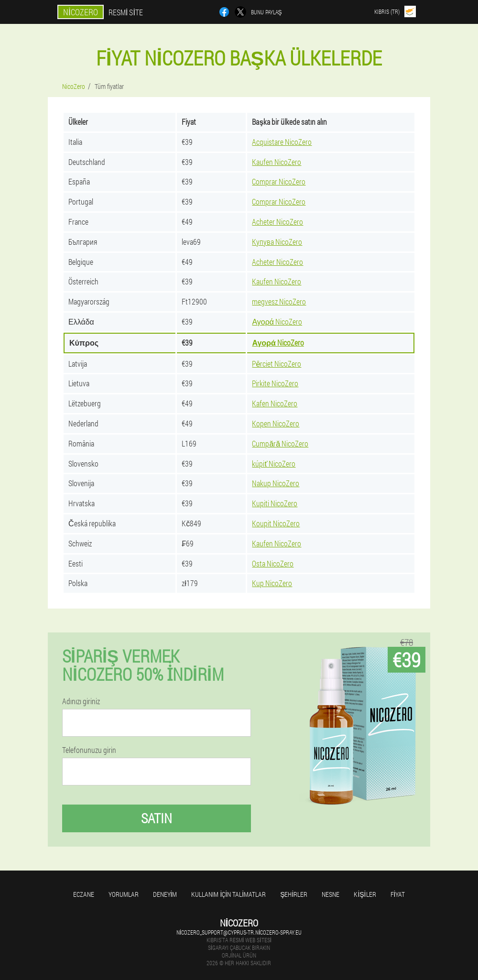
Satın (157, 818)
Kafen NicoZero (275, 403)
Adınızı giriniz (81, 701)
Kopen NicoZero (276, 423)
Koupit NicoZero (276, 523)
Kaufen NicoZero (277, 162)
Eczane (84, 894)
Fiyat (398, 894)
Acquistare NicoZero (282, 142)
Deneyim (165, 894)
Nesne (331, 894)
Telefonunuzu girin (89, 750)
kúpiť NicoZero (274, 463)
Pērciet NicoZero (277, 364)
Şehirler (294, 894)
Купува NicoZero (277, 242)
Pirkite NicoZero (275, 383)
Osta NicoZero (273, 563)
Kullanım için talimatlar (228, 894)
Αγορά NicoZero (277, 321)
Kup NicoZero (272, 583)
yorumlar (124, 894)
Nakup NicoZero (276, 483)
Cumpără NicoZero (280, 443)
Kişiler (365, 894)
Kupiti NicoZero (275, 503)
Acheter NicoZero (277, 222)
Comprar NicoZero (279, 181)
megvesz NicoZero (279, 301)
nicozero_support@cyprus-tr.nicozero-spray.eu (239, 932)
